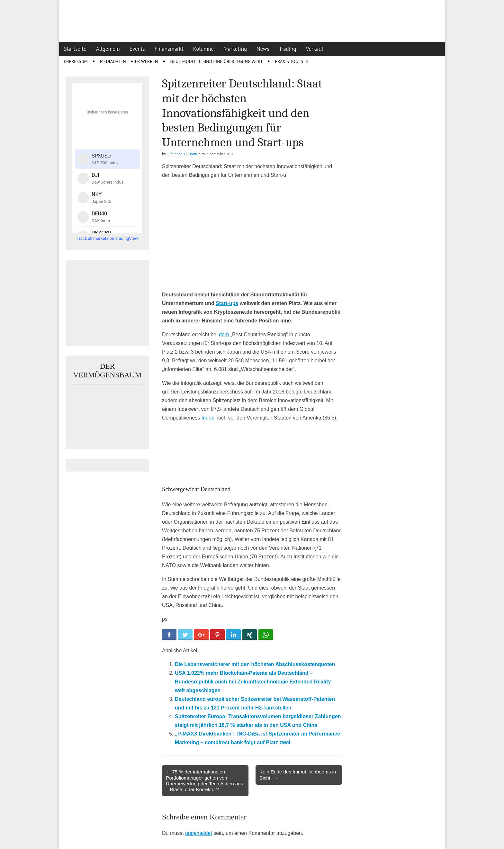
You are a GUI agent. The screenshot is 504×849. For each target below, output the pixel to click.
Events (137, 49)
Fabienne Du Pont (182, 154)
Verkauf (315, 49)
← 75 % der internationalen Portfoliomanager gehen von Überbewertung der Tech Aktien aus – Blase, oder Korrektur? (204, 781)
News (263, 49)
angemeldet (199, 833)
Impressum (76, 61)
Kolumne (204, 49)
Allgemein (108, 49)
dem (224, 334)
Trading (288, 49)
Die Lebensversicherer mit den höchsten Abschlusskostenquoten (255, 664)
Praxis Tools (289, 61)
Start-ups (227, 303)
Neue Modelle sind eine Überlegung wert (216, 61)
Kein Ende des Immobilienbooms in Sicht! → (298, 775)
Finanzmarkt (169, 49)
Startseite (75, 49)
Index (208, 418)
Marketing (235, 49)
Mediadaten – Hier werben (129, 61)
